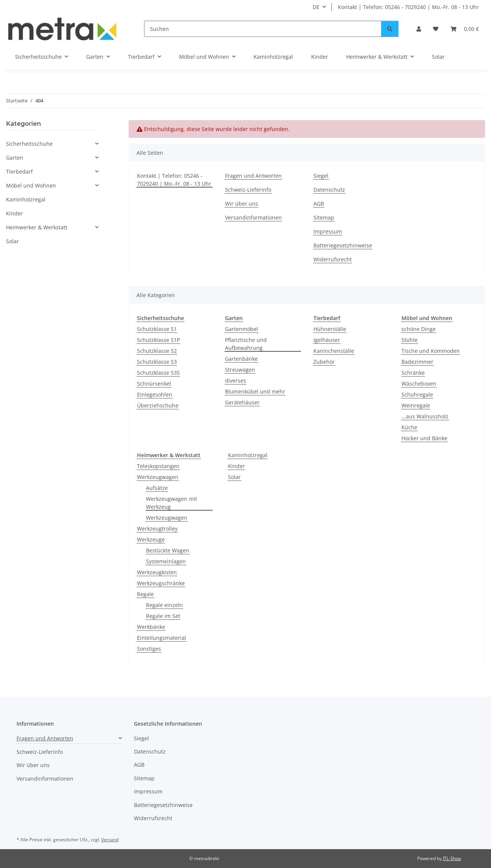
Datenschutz (329, 190)
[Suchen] (263, 29)
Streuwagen (240, 370)
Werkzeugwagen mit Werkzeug (172, 503)
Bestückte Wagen (168, 550)
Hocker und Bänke (424, 438)
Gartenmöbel (242, 329)
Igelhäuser (327, 340)
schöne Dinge (419, 329)
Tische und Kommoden (431, 351)
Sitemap (324, 217)
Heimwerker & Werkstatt (37, 227)
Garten (15, 158)
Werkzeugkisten (157, 572)
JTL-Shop (452, 858)
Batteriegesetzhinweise (343, 245)
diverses (236, 381)
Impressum (328, 231)
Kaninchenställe (334, 351)
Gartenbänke (241, 359)
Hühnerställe (330, 329)
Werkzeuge (151, 539)
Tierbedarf (19, 172)
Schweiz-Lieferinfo (248, 190)
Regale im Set (163, 616)
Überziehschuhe (158, 405)
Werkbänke (151, 627)
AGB (319, 204)
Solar (234, 477)
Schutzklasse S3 (157, 362)
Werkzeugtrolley (157, 529)
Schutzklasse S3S (158, 373)
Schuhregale (417, 394)
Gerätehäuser (242, 402)
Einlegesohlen (155, 394)
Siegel (321, 176)
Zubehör (324, 362)
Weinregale (416, 405)
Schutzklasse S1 (157, 329)
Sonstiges (149, 649)
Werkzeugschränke (161, 583)
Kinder (236, 466)
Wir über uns (242, 204)
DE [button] (316, 7)
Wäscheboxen (419, 384)
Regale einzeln (164, 605)
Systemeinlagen (166, 561)
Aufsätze (157, 488)
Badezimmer (417, 362)
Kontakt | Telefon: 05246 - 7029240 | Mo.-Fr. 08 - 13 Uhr (408, 7)
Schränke (413, 373)
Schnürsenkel (154, 384)
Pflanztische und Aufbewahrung (246, 344)
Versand (110, 840)
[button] (419, 29)
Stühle (410, 340)
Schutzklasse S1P (158, 340)
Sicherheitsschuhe (29, 144)
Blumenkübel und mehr (255, 391)
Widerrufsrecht (333, 259)
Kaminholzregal (248, 455)
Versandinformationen (253, 217)
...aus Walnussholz (425, 416)
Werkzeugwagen (158, 477)
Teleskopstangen (158, 466)
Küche (409, 427)
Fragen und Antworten (253, 176)
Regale (145, 594)
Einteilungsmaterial (162, 638)
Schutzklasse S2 (157, 351)
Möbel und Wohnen (31, 185)
